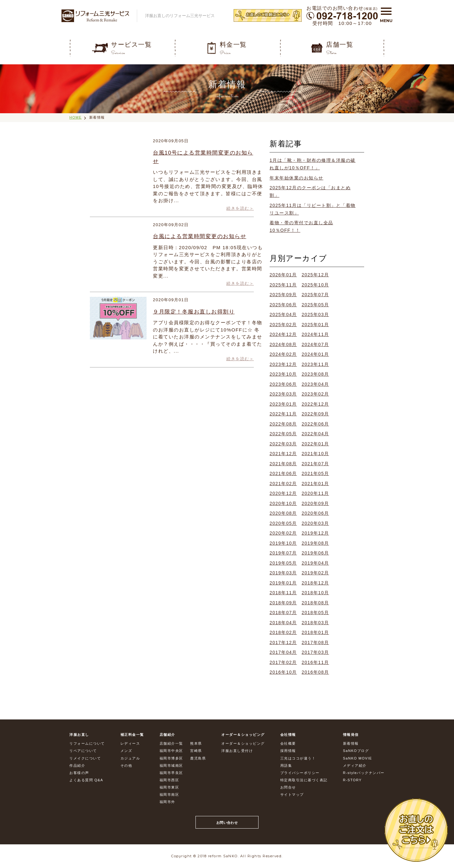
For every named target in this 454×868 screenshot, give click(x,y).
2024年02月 (283, 354)
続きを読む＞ (240, 208)
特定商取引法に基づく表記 (304, 780)
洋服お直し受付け (237, 751)
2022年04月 (315, 434)
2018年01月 (315, 632)
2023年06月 (283, 384)
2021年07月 (315, 464)
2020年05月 (283, 523)
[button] (386, 14)
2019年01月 (283, 583)
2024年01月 (315, 354)
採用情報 (288, 751)
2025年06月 (283, 305)
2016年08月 (315, 672)
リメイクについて (85, 758)
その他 (126, 765)
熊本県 (196, 743)
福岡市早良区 (171, 773)
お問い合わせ (227, 823)
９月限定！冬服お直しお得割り (194, 312)
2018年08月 (315, 603)
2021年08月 (283, 464)
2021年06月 (283, 473)
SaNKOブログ (356, 751)
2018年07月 (283, 613)
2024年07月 (315, 344)
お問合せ (288, 787)
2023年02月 (315, 394)
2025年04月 (283, 314)
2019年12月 (315, 533)
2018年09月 (283, 603)
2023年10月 (283, 374)
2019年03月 (283, 573)
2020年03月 (315, 523)
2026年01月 (283, 275)
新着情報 (97, 117)
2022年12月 (315, 404)
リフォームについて (87, 743)
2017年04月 (283, 652)
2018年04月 (283, 623)
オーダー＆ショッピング (243, 743)
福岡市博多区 (171, 758)
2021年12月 (283, 454)
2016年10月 (283, 672)
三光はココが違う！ (298, 758)
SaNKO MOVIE (358, 758)
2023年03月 (283, 394)
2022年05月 (283, 434)
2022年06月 (315, 424)
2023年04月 (315, 384)
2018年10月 (315, 593)
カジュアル (130, 758)
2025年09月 (283, 295)
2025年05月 (315, 305)
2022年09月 (315, 414)
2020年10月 (283, 503)
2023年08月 (315, 374)
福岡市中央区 (171, 751)
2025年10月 (315, 285)
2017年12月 (283, 642)
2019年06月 (315, 553)
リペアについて (83, 751)
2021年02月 (283, 484)
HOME (76, 117)
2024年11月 (315, 334)
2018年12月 (315, 583)
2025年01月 (315, 325)
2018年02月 (283, 632)
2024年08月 (283, 344)
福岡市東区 (169, 787)
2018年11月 (283, 593)
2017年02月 (283, 662)
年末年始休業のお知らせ (297, 178)
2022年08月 (283, 424)
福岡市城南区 (171, 765)
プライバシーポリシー (300, 773)
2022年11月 (283, 414)
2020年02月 (283, 533)
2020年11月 (315, 493)
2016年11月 (315, 662)
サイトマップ (292, 795)
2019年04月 (315, 563)
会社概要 (288, 743)
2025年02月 (283, 325)
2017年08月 (315, 642)
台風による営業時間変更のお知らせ (200, 236)
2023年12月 (283, 364)
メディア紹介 (355, 765)
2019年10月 (283, 543)
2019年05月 (283, 563)
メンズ (126, 751)
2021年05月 (315, 473)
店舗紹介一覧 (171, 743)
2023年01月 (283, 404)
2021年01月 (315, 484)
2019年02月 (315, 573)
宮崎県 (196, 751)
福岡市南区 (169, 795)
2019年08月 (315, 543)
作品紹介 (77, 765)
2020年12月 (283, 493)
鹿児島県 (198, 758)
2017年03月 (315, 652)
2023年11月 (315, 364)
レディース (130, 743)
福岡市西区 (169, 780)
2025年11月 (283, 285)
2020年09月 (315, 503)
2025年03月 (315, 314)
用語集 (286, 765)
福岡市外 (167, 802)
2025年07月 (315, 295)
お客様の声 (79, 773)
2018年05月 (315, 613)
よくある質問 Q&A (86, 780)
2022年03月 (283, 444)
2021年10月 (315, 454)
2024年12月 (283, 334)
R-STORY (352, 780)
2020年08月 (283, 513)
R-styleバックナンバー (364, 773)
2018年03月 (315, 623)
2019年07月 (283, 553)
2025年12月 (315, 275)
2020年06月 (315, 513)
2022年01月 (315, 444)
